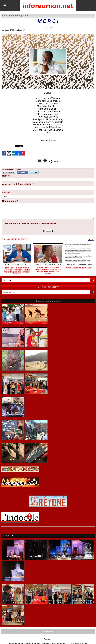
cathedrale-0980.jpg (13, 556)
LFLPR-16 (13, 321)
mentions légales (48, 631)
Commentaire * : (11, 201)
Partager (54, 161)
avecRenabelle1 (36, 344)
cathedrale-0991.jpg (13, 577)
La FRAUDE (8, 536)
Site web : (7, 193)
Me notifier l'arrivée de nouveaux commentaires (31, 223)
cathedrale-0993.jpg (83, 556)
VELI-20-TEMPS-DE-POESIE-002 (36, 601)
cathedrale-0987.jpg (60, 556)
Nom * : (6, 176)
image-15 (13, 459)
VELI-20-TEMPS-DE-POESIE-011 (60, 601)
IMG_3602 (13, 367)
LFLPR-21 (36, 321)
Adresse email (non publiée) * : (19, 184)
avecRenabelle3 (13, 344)
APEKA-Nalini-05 (13, 436)
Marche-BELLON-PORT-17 (13, 413)
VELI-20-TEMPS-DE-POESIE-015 (36, 391)
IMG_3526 (36, 367)
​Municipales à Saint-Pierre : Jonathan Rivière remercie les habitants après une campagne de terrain (17, 270)
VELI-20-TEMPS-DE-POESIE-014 (83, 601)
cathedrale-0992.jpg (36, 556)
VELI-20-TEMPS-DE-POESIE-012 (13, 622)
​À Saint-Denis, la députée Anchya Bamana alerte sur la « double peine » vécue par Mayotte (48, 270)
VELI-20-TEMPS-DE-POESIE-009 (13, 601)
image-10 (36, 459)
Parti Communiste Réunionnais (79, 268)
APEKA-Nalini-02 (36, 436)
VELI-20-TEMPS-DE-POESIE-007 (13, 391)
